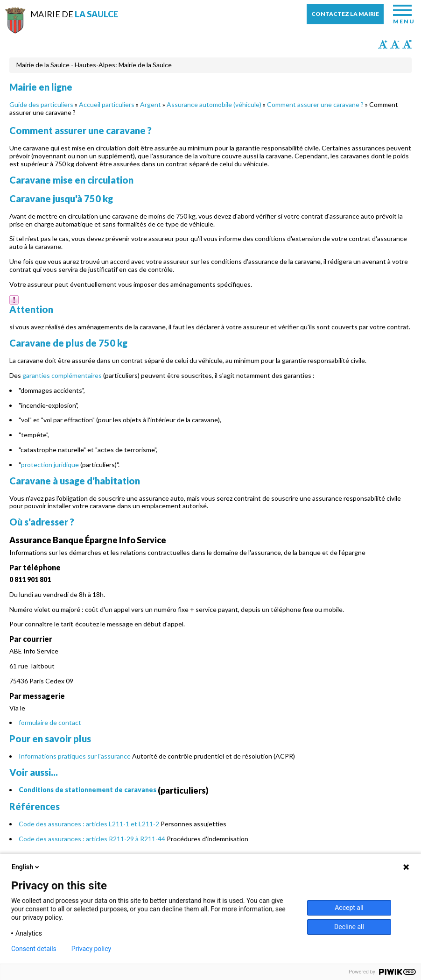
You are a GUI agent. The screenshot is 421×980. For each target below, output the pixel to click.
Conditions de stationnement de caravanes (88, 790)
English (26, 867)
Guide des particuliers (41, 104)
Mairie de (74, 14)
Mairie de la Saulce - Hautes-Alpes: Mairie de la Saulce (94, 65)
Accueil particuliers (107, 104)
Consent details (34, 949)
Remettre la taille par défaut (407, 44)
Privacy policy (91, 949)
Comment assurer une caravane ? (315, 104)
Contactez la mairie (345, 14)
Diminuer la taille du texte (395, 44)
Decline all (349, 927)
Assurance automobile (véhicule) (214, 104)
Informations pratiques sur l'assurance (75, 756)
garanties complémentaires (62, 375)
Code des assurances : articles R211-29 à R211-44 (92, 839)
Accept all (349, 908)
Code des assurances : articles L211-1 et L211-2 (89, 824)
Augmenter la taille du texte (383, 44)
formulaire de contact (50, 722)
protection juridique (50, 465)
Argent (151, 104)
